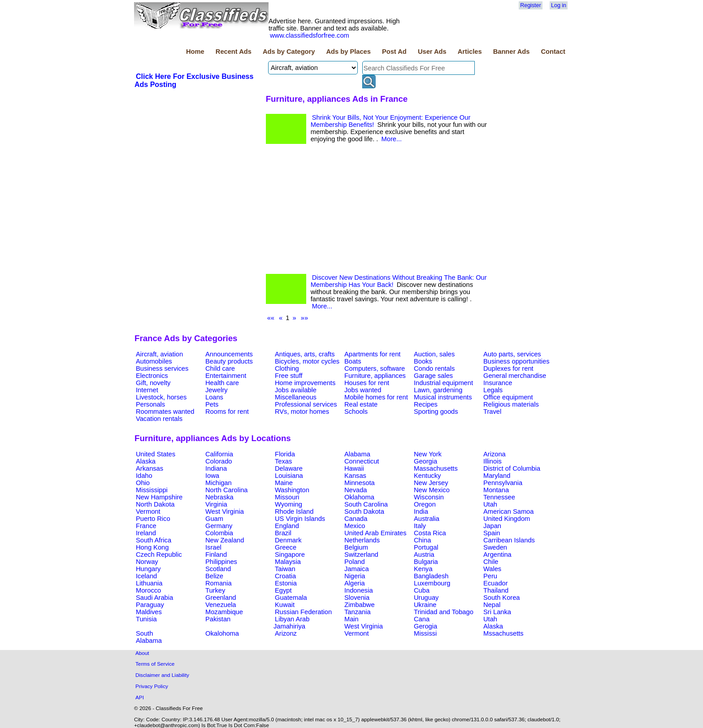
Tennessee (499, 497)
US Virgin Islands (300, 519)
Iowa (212, 476)
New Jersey (431, 483)
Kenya (423, 569)
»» (304, 318)
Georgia (425, 461)
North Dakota (155, 504)
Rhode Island (294, 511)
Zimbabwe (360, 605)
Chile (491, 562)
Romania (219, 583)
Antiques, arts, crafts (305, 354)
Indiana (216, 468)
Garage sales (433, 376)
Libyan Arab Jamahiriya (291, 623)
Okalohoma (222, 633)
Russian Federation (303, 612)
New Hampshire (159, 497)
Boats (353, 361)
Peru (490, 576)
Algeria (355, 583)
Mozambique (224, 612)
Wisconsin (429, 497)
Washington (292, 490)
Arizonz (286, 633)
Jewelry (217, 390)
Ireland (146, 533)
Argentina (497, 555)
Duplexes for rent (508, 368)
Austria (424, 555)
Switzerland (361, 555)
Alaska (146, 461)
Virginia (216, 504)
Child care (220, 368)
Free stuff (289, 376)
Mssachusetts (503, 633)
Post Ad (394, 52)
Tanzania (358, 612)
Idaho (144, 476)
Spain (492, 533)
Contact (553, 52)
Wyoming (289, 504)
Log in (559, 5)
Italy (420, 526)
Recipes (426, 404)
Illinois (493, 461)
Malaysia (288, 562)
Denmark (288, 540)
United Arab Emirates (375, 533)
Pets (212, 404)
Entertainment (226, 376)
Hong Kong (152, 547)
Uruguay (426, 598)
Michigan (219, 483)
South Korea (501, 598)
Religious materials (511, 404)
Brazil (283, 533)
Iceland (146, 576)
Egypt (283, 590)
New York (428, 454)
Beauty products (229, 361)
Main (351, 619)
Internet (147, 390)
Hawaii (354, 468)
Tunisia (146, 619)
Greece (286, 547)
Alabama (357, 454)
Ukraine (425, 605)
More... (392, 139)
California (219, 454)
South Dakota (364, 511)
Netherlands (362, 540)
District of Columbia (512, 468)
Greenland (221, 598)
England (287, 526)
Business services (162, 368)
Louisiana (289, 476)
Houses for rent (367, 383)
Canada (356, 519)
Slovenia (357, 598)
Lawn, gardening (438, 390)
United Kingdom (507, 519)
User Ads (432, 52)
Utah (490, 504)
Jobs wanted (363, 390)
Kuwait (285, 605)
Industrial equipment (443, 383)
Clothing (287, 368)
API (140, 697)
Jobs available (296, 390)
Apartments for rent (372, 354)
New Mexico (432, 490)
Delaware (289, 468)
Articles (470, 52)
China (422, 540)
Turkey (215, 590)
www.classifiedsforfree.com (310, 35)
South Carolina (366, 504)
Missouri (287, 497)
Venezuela (221, 605)
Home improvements (305, 383)
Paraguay (150, 605)
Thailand (496, 590)
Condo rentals (434, 368)
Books (423, 361)
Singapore (290, 555)
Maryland (497, 476)
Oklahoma (359, 497)
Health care (222, 383)
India (421, 511)
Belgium (356, 547)
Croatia (285, 576)
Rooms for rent (227, 412)
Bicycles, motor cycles (307, 361)
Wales (492, 569)
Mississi (425, 633)
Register (530, 5)
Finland (216, 555)
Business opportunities (516, 361)
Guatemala (291, 598)
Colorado (219, 461)
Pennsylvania (503, 483)
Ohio (143, 483)
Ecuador (496, 583)
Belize (214, 576)
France (146, 526)
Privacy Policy (152, 686)
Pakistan (218, 619)
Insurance (498, 383)
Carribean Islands (509, 540)
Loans (214, 397)
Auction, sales (434, 354)
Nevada (356, 490)
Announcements (229, 354)
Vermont (148, 511)
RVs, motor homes (302, 412)
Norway (147, 562)
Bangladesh (431, 576)
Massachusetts (436, 468)
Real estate (361, 404)
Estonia (286, 583)
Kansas (355, 476)
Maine (284, 483)
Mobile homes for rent (376, 397)
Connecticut (362, 461)
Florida (285, 454)
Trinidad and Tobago (444, 612)
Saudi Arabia (154, 598)
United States (156, 454)
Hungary (148, 569)
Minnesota (360, 483)
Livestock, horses (161, 397)
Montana (496, 490)
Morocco (148, 590)
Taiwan (285, 569)
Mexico (355, 526)
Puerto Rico (153, 519)
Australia (427, 519)
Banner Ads (512, 52)
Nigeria (355, 576)
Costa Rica (430, 533)
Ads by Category (289, 52)
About (142, 653)
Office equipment (508, 397)
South (144, 633)
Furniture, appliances (375, 376)
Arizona (495, 454)
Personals (150, 404)
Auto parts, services (512, 354)
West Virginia (225, 511)
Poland (355, 562)
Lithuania (149, 583)
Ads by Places (349, 52)
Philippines (221, 562)
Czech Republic (159, 555)
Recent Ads (234, 52)
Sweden (495, 547)
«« (271, 318)
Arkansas (150, 468)
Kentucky (427, 476)
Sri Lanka (497, 612)
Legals (493, 390)
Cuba (422, 590)
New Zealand (225, 540)
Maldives (149, 612)
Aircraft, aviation (159, 354)
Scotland (218, 569)
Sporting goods (436, 412)
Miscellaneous (296, 397)
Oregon (425, 504)
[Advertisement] (378, 211)
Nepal (492, 605)
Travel (492, 412)
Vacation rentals (159, 419)
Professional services (306, 404)
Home (195, 52)
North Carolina (227, 490)
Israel (213, 547)
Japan (492, 526)
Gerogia (425, 626)
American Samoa (508, 511)
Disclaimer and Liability (162, 675)
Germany (219, 526)
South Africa (154, 540)
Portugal (426, 547)
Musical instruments (443, 397)
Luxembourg (432, 583)
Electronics (152, 376)
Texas (283, 461)
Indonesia (359, 590)
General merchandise (515, 376)
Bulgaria (426, 562)
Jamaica (357, 569)
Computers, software (375, 368)
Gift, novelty (153, 383)
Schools (356, 412)
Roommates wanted (165, 412)
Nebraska (219, 497)
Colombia (219, 533)
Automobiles (154, 361)
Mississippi (152, 490)
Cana (422, 619)
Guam (214, 519)
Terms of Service (155, 664)
